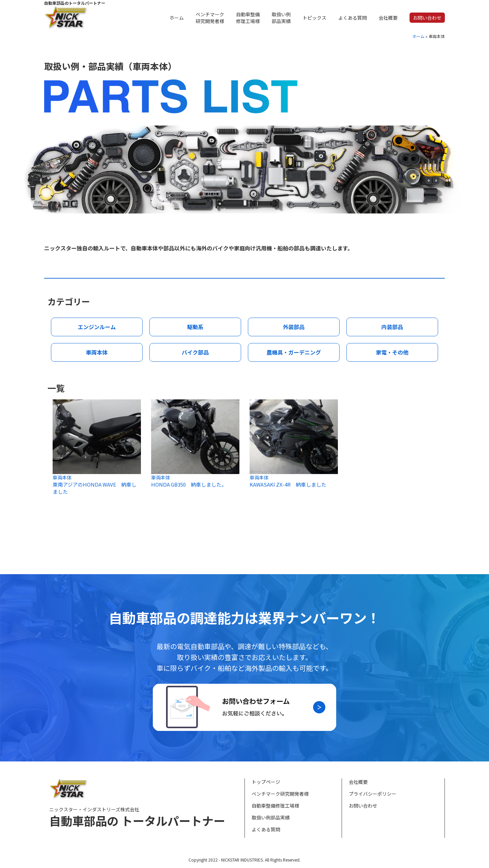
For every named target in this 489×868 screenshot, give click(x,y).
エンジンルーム (97, 327)
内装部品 (392, 327)
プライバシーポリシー (373, 794)
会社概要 (358, 782)
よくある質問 (266, 829)
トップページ (266, 782)
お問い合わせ (363, 806)
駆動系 (195, 327)
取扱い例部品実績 (271, 817)
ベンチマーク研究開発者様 (280, 794)
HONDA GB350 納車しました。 (189, 484)
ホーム (418, 36)
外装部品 (294, 327)
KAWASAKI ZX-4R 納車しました (288, 484)
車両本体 (97, 352)
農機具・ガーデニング (294, 352)
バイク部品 (195, 352)
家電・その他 (392, 352)
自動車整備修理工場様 (275, 806)
